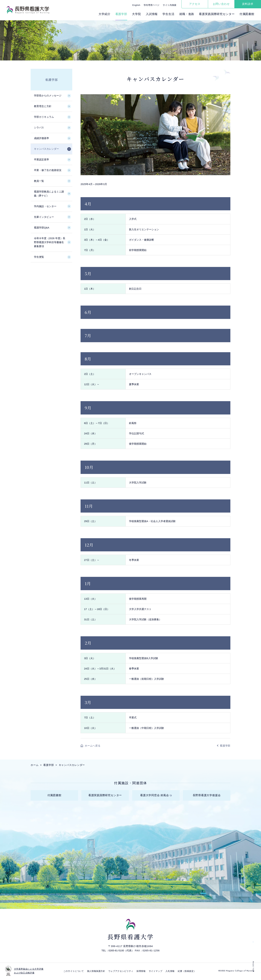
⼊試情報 (152, 14)
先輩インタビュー (44, 217)
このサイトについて (74, 972)
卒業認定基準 (41, 159)
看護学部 (121, 14)
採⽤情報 (141, 972)
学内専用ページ (152, 5)
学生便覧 (39, 257)
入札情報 (170, 972)
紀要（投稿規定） (187, 972)
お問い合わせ (221, 4)
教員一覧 (39, 181)
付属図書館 (247, 14)
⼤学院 (136, 14)
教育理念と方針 (43, 106)
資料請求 (248, 4)
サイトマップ (156, 972)
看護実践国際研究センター (217, 14)
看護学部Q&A (42, 228)
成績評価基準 (41, 138)
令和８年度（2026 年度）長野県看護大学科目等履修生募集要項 (50, 242)
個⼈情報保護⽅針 (96, 972)
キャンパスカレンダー (46, 149)
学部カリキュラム (44, 117)
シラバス (39, 127)
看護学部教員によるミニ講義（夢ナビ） (49, 194)
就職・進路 (187, 14)
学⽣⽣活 (168, 14)
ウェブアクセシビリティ (121, 972)
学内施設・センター (45, 206)
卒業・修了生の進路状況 (48, 170)
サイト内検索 (170, 5)
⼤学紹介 (104, 14)
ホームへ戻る (93, 746)
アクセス (195, 4)
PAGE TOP (253, 967)
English (136, 5)
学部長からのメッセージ (48, 96)
